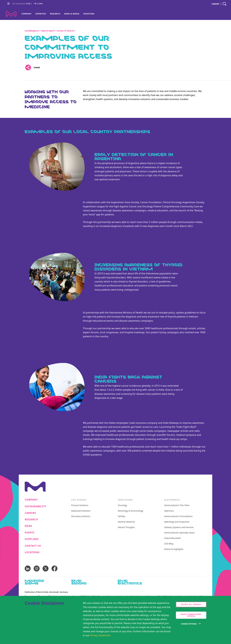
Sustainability (32, 31)
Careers (30, 513)
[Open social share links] (28, 67)
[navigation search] (224, 4)
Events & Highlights (174, 549)
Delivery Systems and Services (179, 527)
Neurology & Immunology (130, 511)
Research (55, 14)
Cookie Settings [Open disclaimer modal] (189, 624)
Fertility (121, 516)
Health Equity (48, 31)
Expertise (41, 14)
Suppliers (32, 539)
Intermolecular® (172, 538)
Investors (89, 14)
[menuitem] (27, 14)
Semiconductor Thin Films (177, 505)
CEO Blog (169, 544)
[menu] (58, 14)
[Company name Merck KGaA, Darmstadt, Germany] (11, 14)
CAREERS (215, 4)
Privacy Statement (100, 635)
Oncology (122, 505)
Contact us (33, 546)
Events (30, 533)
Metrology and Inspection (177, 522)
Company (26, 14)
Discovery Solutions (81, 516)
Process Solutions (80, 505)
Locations (32, 552)
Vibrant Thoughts (126, 527)
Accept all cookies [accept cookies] (191, 604)
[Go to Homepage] (9, 4)
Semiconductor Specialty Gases (180, 533)
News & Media (72, 14)
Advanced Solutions (81, 511)
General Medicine (126, 522)
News (28, 526)
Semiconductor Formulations (178, 516)
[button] (9, 4)
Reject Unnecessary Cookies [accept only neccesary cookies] (191, 615)
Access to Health (65, 31)
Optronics (169, 511)
